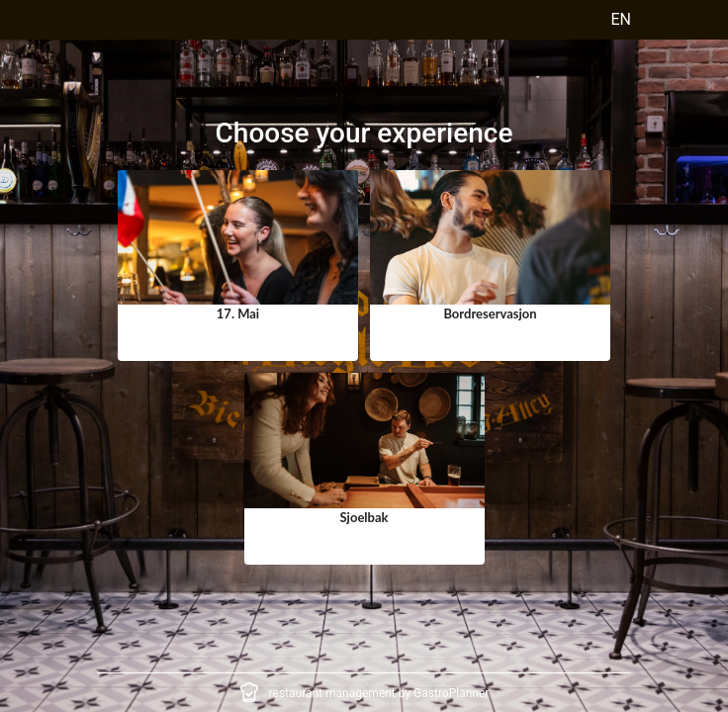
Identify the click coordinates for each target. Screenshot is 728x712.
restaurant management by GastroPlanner (379, 693)
